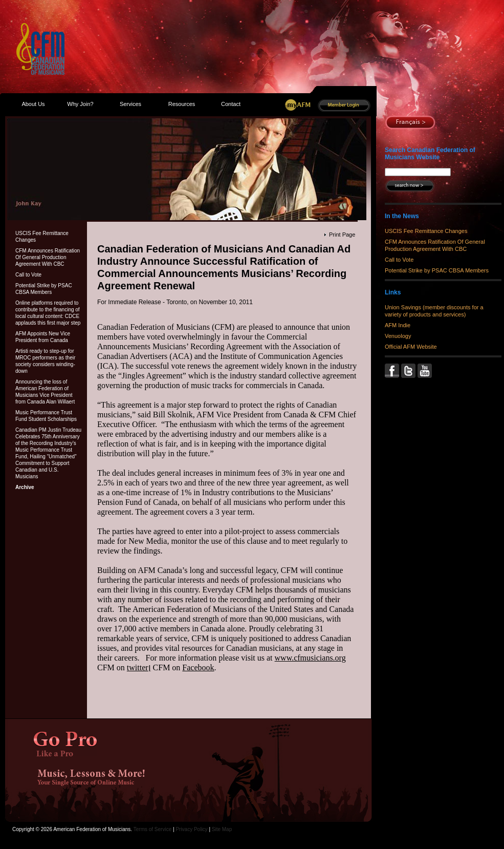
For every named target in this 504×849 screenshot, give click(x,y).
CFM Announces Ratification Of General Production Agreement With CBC (48, 257)
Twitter (409, 371)
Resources (182, 104)
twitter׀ (139, 667)
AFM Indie (398, 325)
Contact (231, 104)
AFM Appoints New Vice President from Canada (43, 337)
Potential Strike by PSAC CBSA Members (44, 289)
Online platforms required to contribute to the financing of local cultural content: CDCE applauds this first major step (48, 313)
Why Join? (80, 104)
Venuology (398, 336)
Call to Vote (28, 275)
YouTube (426, 371)
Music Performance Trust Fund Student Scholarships (46, 416)
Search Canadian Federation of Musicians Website (430, 154)
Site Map (222, 829)
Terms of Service (152, 829)
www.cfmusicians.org (310, 658)
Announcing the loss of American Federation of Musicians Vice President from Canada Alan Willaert (45, 392)
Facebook (198, 667)
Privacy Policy (191, 829)
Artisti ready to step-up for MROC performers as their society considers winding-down (45, 361)
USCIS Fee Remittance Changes (42, 237)
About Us (33, 104)
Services (130, 104)
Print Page (342, 235)
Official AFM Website (411, 347)
